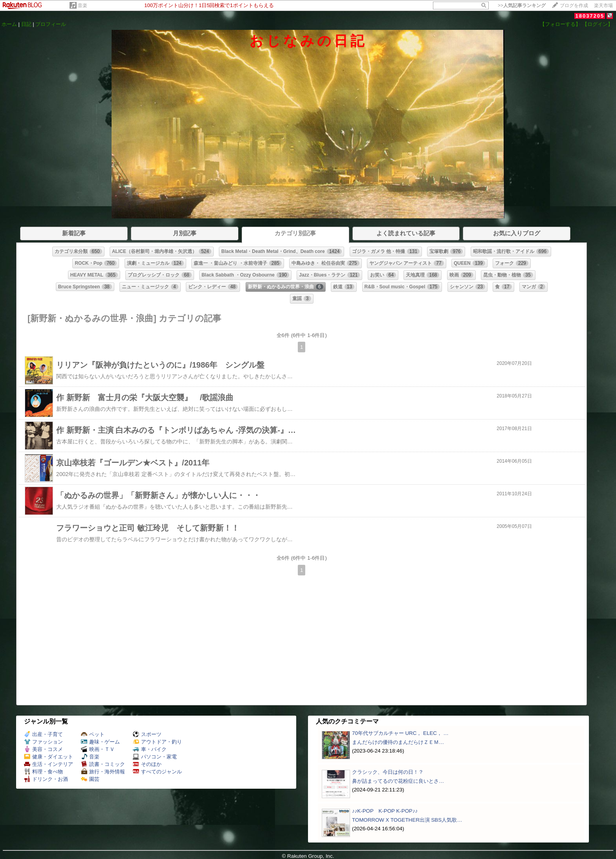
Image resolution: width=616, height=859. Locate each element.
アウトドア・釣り (157, 742)
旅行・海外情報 (103, 772)
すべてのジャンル (157, 772)
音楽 (82, 5)
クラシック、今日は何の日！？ (388, 772)
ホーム (9, 24)
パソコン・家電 (155, 757)
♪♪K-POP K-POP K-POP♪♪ (385, 811)
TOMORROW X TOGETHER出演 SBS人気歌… (407, 820)
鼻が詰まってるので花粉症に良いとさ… (398, 781)
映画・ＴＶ (98, 749)
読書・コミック (103, 764)
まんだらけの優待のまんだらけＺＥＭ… (398, 742)
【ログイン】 (598, 24)
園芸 (90, 779)
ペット (93, 734)
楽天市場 (603, 5)
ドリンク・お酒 (46, 779)
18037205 (590, 16)
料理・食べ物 (43, 772)
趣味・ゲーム (100, 742)
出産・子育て (43, 734)
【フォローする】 (560, 24)
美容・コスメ (43, 749)
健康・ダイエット (49, 757)
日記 (26, 24)
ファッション (43, 742)
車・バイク (150, 749)
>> (522, 5)
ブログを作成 (574, 5)
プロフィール (51, 24)
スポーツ (147, 734)
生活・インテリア (49, 764)
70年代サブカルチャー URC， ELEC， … (400, 733)
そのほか (147, 764)
